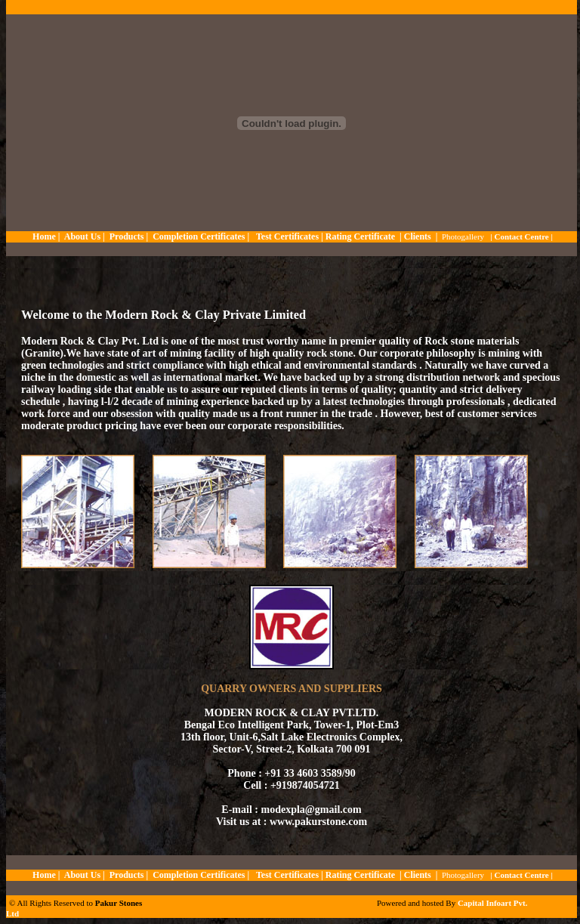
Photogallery (463, 236)
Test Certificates (288, 236)
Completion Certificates (199, 236)
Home (44, 236)
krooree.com (238, 915)
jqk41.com (114, 915)
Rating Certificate (360, 236)
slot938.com (60, 915)
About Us (81, 236)
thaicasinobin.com (88, 915)
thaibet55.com (137, 915)
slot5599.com (262, 915)
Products (127, 236)
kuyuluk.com (162, 915)
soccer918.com (187, 915)
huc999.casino (214, 915)
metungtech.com (34, 915)
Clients (418, 236)
